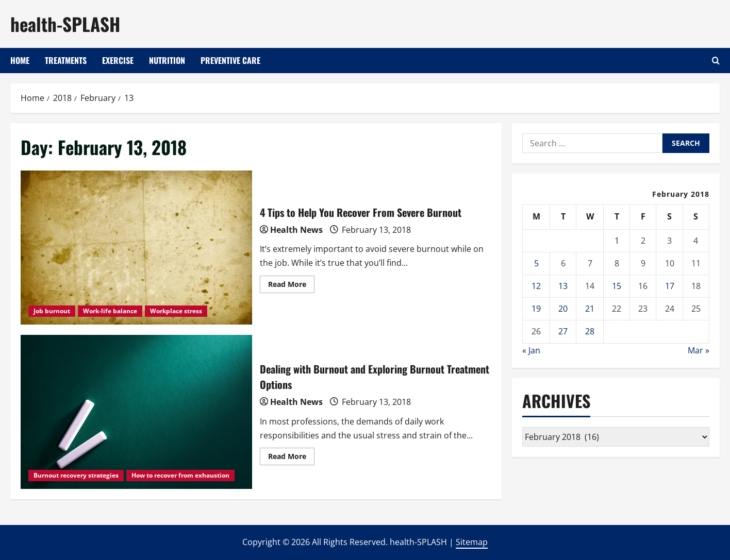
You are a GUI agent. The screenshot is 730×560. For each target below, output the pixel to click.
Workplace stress (176, 311)
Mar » (699, 350)
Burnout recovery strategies (76, 475)
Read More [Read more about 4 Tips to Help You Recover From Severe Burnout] (291, 286)
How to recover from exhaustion (180, 475)
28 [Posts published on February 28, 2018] (590, 331)
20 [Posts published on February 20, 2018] (563, 309)
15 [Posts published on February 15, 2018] (617, 286)
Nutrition (167, 60)
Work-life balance (110, 311)
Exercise (118, 60)
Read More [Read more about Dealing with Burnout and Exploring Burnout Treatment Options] (291, 458)
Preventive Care (230, 60)
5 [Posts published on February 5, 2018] (536, 263)
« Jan (531, 350)
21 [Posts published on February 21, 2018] (590, 309)
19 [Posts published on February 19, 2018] (536, 309)
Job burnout (52, 311)
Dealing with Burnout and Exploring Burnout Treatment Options (136, 412)
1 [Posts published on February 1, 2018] (617, 241)
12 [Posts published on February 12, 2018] (536, 286)
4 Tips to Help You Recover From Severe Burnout (136, 248)
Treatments (66, 60)
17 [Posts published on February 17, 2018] (670, 286)
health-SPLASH (65, 24)
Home (20, 60)
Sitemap (472, 542)
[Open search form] (716, 61)
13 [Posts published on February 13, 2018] (563, 286)
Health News (296, 230)
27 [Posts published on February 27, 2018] (563, 331)
